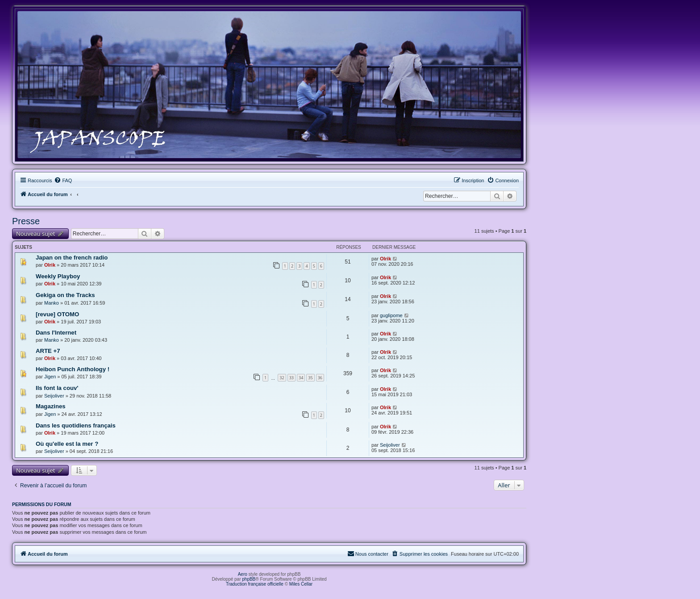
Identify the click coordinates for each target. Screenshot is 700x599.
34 (301, 378)
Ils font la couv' (57, 388)
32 (282, 378)
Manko (52, 303)
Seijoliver (54, 396)
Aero (243, 574)
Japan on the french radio (72, 258)
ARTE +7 (48, 351)
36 (320, 378)
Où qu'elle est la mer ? (67, 444)
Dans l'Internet (56, 333)
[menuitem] (63, 180)
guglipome (391, 315)
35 (310, 378)
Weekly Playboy (58, 276)
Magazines (51, 406)
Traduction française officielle (255, 584)
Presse (26, 221)
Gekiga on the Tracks (65, 295)
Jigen (50, 377)
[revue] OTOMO (57, 314)
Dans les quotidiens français (76, 425)
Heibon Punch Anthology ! (73, 369)
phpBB (249, 579)
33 (292, 378)
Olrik (50, 265)
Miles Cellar (301, 584)
